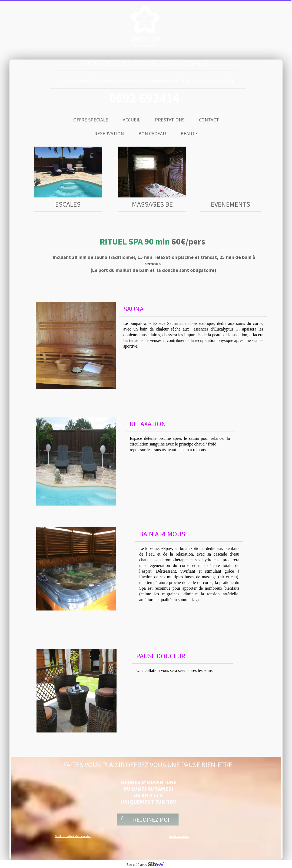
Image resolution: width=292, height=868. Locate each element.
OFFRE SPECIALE (91, 120)
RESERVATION (109, 133)
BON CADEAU (152, 133)
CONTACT (209, 120)
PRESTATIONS (170, 120)
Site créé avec (147, 865)
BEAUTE (189, 133)
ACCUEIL (132, 120)
